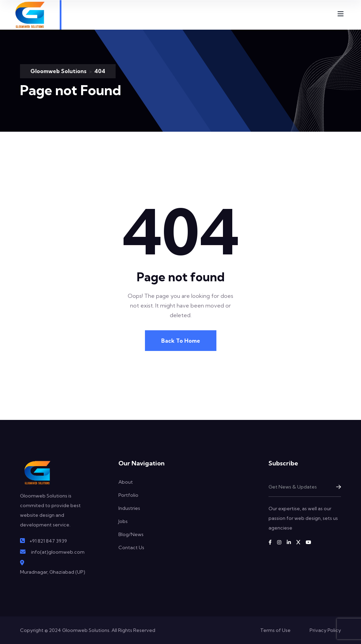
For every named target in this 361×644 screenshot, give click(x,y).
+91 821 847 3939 (48, 541)
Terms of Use (275, 630)
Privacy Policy (325, 630)
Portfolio (128, 495)
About (126, 482)
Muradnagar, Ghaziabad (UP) (53, 572)
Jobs (123, 521)
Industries (129, 508)
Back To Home (181, 341)
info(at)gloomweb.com (58, 552)
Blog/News (131, 534)
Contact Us (131, 547)
